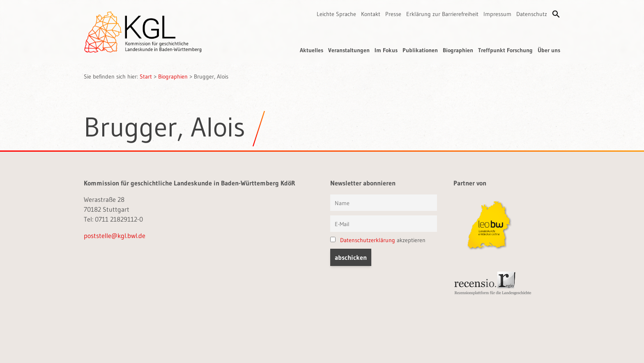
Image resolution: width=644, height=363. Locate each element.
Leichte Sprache (336, 14)
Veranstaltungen (349, 50)
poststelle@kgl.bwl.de (115, 236)
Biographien (458, 50)
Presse (393, 14)
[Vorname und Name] (384, 203)
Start (146, 76)
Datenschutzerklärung (368, 240)
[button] (556, 14)
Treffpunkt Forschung (505, 50)
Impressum (497, 14)
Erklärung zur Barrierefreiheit (442, 14)
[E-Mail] (384, 224)
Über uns (549, 50)
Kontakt (371, 14)
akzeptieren (378, 240)
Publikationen (420, 50)
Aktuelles (312, 50)
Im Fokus (386, 50)
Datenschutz (532, 14)
